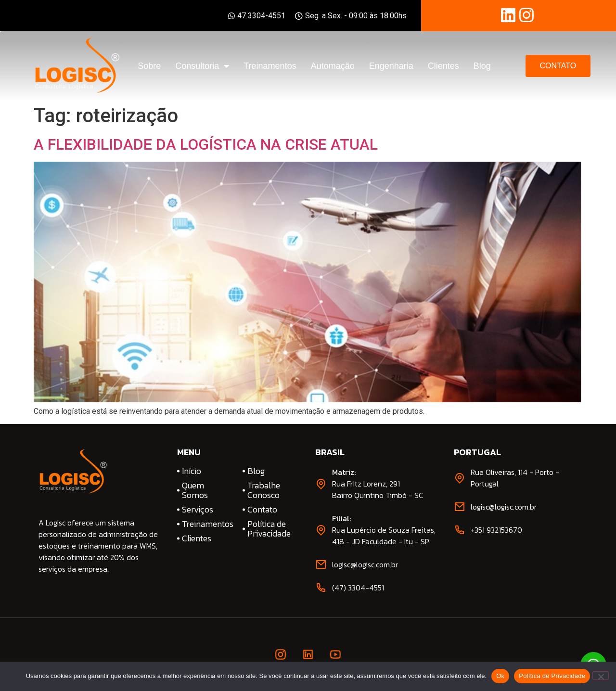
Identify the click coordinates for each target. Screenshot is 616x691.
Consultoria (202, 66)
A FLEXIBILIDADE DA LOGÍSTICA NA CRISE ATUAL (206, 144)
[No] (601, 676)
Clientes (443, 66)
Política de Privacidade (269, 529)
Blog (482, 66)
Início (192, 471)
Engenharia (391, 66)
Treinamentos (270, 66)
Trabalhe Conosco (264, 490)
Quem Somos (195, 490)
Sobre (149, 66)
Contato (262, 510)
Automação (333, 66)
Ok (500, 676)
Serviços (198, 510)
